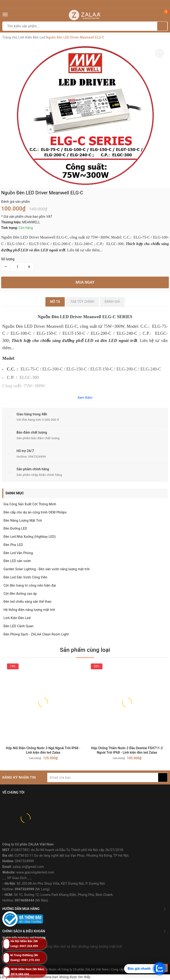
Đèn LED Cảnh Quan (19, 626)
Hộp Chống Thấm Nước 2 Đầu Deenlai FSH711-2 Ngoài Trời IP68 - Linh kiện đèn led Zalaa (127, 750)
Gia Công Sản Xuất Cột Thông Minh (30, 504)
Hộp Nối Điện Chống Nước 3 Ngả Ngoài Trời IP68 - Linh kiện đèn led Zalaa (43, 750)
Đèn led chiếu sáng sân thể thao (27, 602)
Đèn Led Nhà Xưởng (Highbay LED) (30, 537)
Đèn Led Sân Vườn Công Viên (25, 577)
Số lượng (8, 259)
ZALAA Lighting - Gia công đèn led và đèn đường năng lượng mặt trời (66, 946)
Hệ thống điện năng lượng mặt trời (29, 610)
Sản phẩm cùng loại (85, 650)
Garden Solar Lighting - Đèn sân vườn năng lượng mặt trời (47, 569)
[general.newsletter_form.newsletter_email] (103, 777)
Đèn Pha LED (13, 545)
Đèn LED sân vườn (17, 561)
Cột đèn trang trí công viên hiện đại (30, 585)
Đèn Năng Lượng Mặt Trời (23, 520)
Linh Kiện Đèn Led (17, 618)
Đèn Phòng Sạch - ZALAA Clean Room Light (36, 634)
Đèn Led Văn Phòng (18, 553)
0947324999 (37, 457)
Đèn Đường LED (15, 528)
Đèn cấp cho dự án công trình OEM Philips (35, 512)
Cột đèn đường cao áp (20, 594)
